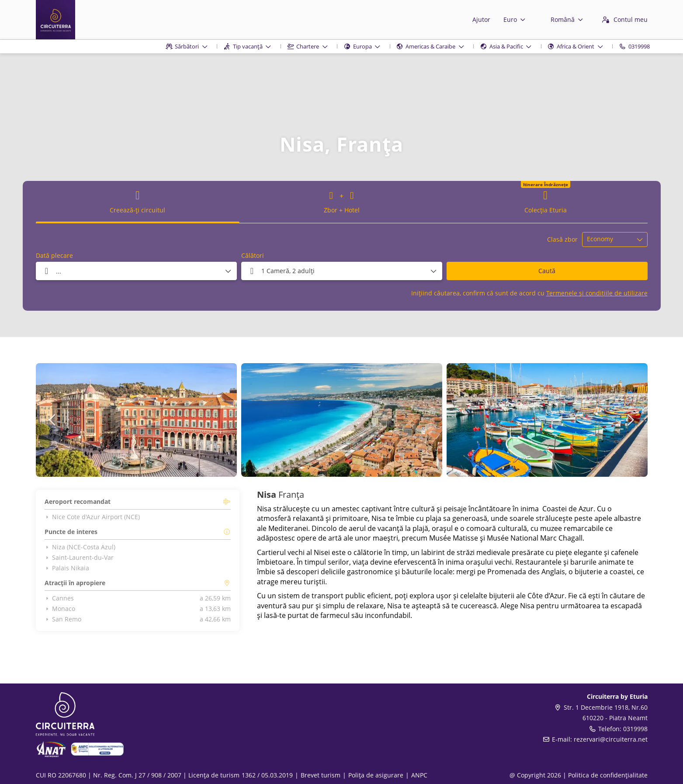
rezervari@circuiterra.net (611, 739)
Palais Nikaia (67, 568)
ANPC (419, 775)
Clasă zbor (562, 239)
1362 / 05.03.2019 (267, 775)
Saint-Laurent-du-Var (79, 558)
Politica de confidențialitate (608, 775)
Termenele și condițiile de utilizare (597, 293)
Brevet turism (321, 775)
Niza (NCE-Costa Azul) (80, 547)
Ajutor (481, 19)
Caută (547, 271)
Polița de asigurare (376, 775)
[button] (53, 420)
